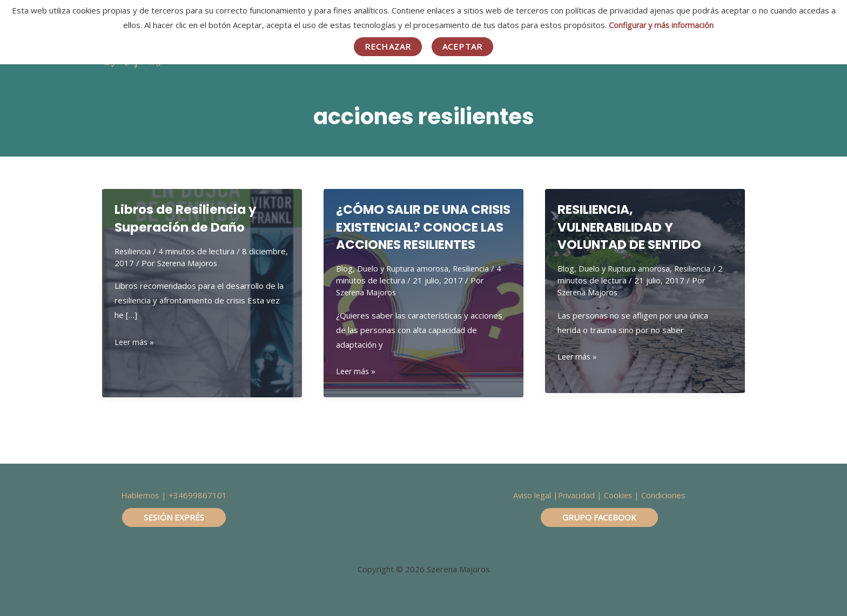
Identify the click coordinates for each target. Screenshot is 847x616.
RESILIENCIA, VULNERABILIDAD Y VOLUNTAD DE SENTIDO (637, 227)
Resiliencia (134, 251)
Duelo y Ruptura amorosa (405, 286)
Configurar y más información (661, 25)
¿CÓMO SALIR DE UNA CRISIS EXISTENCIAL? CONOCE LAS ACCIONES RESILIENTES (417, 236)
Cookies (620, 495)
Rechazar (388, 46)
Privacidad (577, 495)
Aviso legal (531, 495)
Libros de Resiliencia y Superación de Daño (191, 218)
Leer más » (135, 342)
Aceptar (462, 46)
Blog (344, 286)
